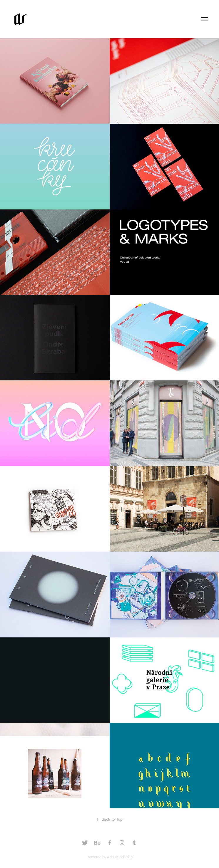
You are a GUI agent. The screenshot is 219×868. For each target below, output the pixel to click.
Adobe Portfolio (120, 857)
